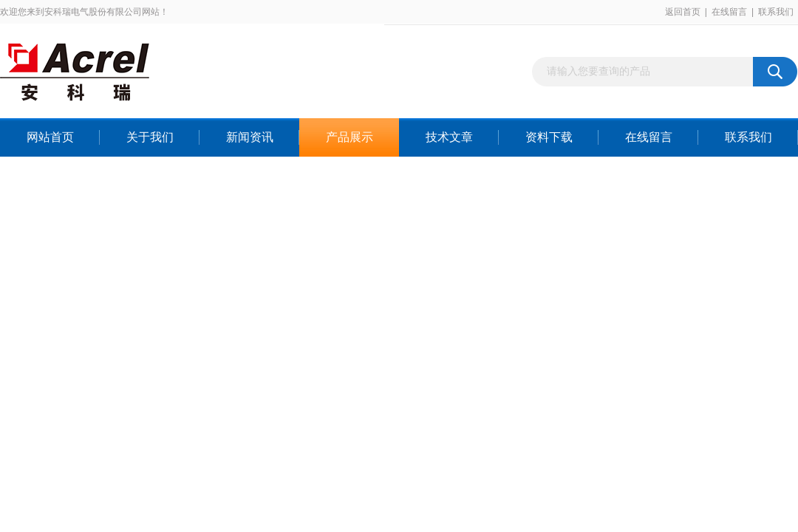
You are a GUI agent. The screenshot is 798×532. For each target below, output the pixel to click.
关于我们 (150, 137)
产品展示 (349, 137)
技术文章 (449, 137)
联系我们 (776, 12)
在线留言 (729, 12)
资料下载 (549, 137)
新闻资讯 (250, 137)
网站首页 (50, 137)
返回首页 (683, 12)
